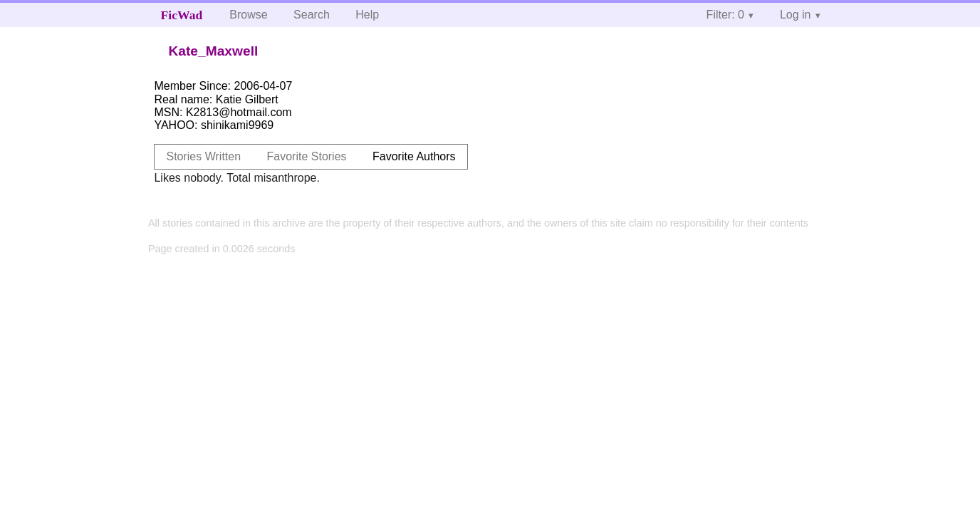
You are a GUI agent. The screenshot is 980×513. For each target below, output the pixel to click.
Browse (248, 15)
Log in (796, 15)
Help (367, 15)
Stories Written (203, 156)
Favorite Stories (307, 156)
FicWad (182, 15)
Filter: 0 (725, 15)
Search (312, 15)
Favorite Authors (414, 156)
